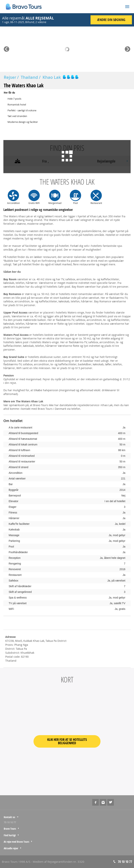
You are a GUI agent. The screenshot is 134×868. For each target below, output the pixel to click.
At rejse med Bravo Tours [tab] (16, 842)
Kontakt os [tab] (9, 817)
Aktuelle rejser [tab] (11, 848)
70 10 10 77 (10, 822)
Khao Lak (52, 77)
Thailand (29, 77)
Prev (6, 48)
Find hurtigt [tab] (10, 835)
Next (128, 48)
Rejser (10, 77)
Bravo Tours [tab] (10, 829)
